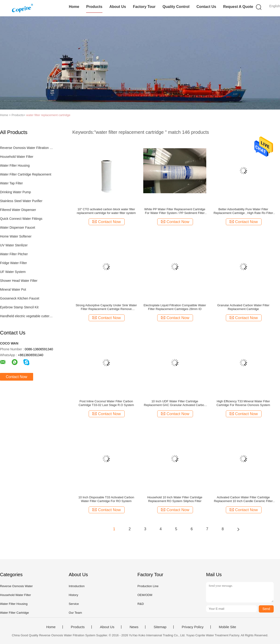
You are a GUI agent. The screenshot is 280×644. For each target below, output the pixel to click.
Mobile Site (227, 627)
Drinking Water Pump (16, 192)
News (134, 627)
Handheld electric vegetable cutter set (26, 316)
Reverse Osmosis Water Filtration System (26, 148)
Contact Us (206, 7)
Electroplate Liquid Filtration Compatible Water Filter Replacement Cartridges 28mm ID (175, 307)
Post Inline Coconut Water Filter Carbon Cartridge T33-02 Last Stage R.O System (106, 403)
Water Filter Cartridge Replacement (26, 174)
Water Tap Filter (11, 183)
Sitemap (160, 627)
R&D (141, 604)
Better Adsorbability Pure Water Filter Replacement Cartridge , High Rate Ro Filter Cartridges (243, 211)
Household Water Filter (17, 157)
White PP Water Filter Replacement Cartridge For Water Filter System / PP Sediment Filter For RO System (175, 211)
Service (74, 604)
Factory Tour (144, 7)
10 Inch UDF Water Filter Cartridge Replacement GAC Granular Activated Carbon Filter (175, 403)
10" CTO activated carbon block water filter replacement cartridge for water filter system (106, 211)
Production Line (148, 586)
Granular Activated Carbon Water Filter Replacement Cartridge (243, 307)
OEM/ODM (145, 595)
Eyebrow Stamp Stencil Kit (19, 307)
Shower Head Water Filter (19, 281)
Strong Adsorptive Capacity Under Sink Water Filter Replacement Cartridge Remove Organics (106, 307)
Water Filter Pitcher (14, 254)
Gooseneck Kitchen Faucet (20, 298)
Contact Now (17, 377)
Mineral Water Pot (13, 289)
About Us (118, 7)
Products (94, 7)
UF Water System (13, 272)
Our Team (75, 613)
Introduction (77, 586)
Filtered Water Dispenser (18, 210)
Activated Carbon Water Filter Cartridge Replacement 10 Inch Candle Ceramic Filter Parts (243, 499)
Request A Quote (238, 7)
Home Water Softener (16, 236)
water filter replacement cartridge (48, 115)
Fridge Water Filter (13, 263)
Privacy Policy (193, 627)
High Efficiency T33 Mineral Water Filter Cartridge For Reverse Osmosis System (243, 403)
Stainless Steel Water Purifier (21, 201)
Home (74, 7)
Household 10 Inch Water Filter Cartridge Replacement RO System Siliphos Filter (175, 499)
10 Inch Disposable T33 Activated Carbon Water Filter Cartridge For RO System (106, 499)
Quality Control (176, 7)
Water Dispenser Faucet (17, 227)
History (73, 595)
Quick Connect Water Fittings (21, 219)
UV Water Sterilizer (14, 245)
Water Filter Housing (15, 165)
